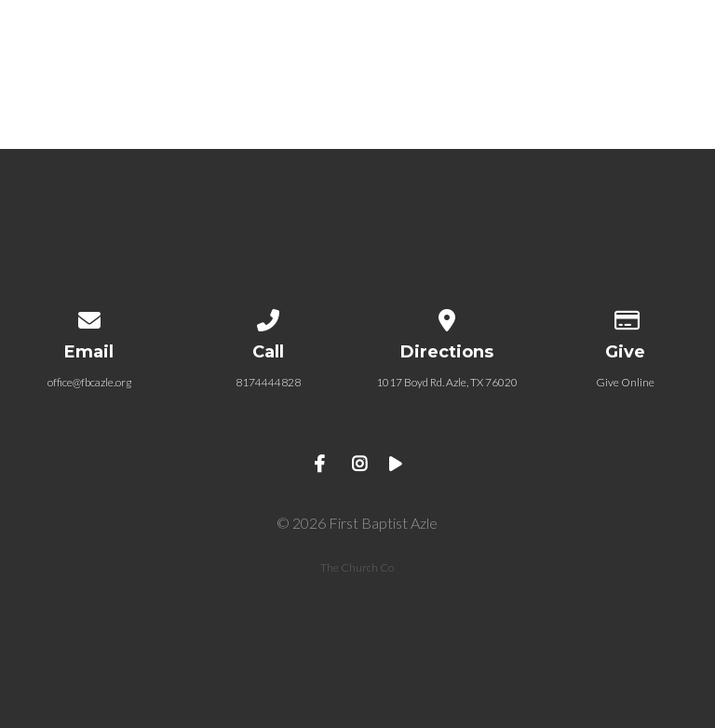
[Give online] (626, 317)
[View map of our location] (447, 317)
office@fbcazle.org (89, 382)
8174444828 (268, 382)
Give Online (625, 382)
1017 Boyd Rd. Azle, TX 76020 (447, 382)
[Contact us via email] (89, 317)
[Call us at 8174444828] (268, 317)
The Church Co (357, 567)
